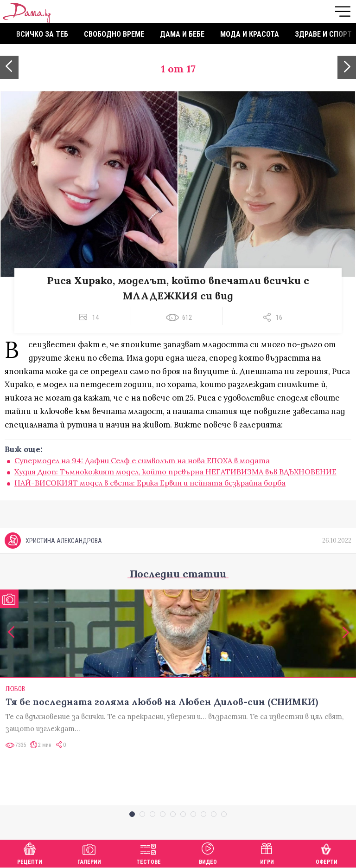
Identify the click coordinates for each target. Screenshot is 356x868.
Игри (267, 852)
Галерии (89, 852)
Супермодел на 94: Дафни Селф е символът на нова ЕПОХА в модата (142, 460)
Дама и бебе (182, 34)
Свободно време (114, 34)
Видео (208, 852)
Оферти (327, 852)
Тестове (149, 852)
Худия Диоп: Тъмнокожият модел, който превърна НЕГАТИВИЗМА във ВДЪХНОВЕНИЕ (175, 472)
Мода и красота (250, 34)
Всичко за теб (42, 34)
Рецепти (30, 852)
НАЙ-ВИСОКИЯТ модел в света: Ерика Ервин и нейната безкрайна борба (150, 483)
